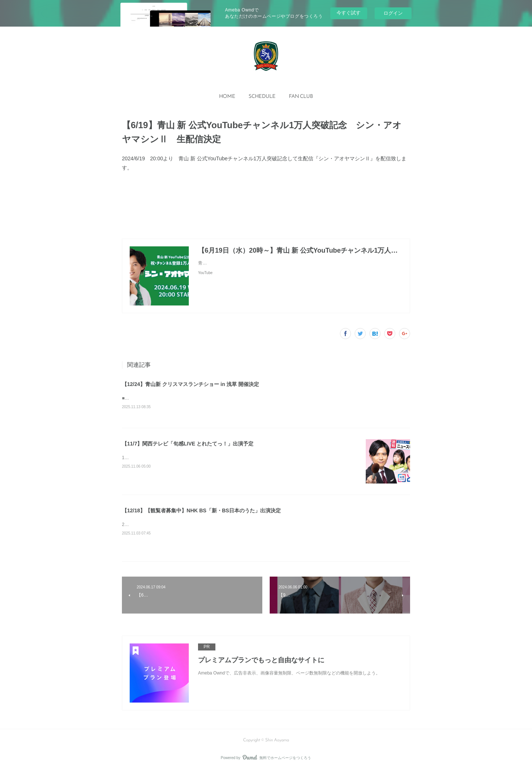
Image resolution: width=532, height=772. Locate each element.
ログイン (393, 13)
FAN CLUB (301, 97)
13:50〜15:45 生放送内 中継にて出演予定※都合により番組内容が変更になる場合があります (214, 460)
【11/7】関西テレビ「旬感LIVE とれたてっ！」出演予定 (188, 445)
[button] (227, 97)
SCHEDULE (262, 97)
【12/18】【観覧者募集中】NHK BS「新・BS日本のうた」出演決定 (201, 512)
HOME (227, 97)
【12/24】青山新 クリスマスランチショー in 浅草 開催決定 (190, 384)
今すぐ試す (349, 13)
